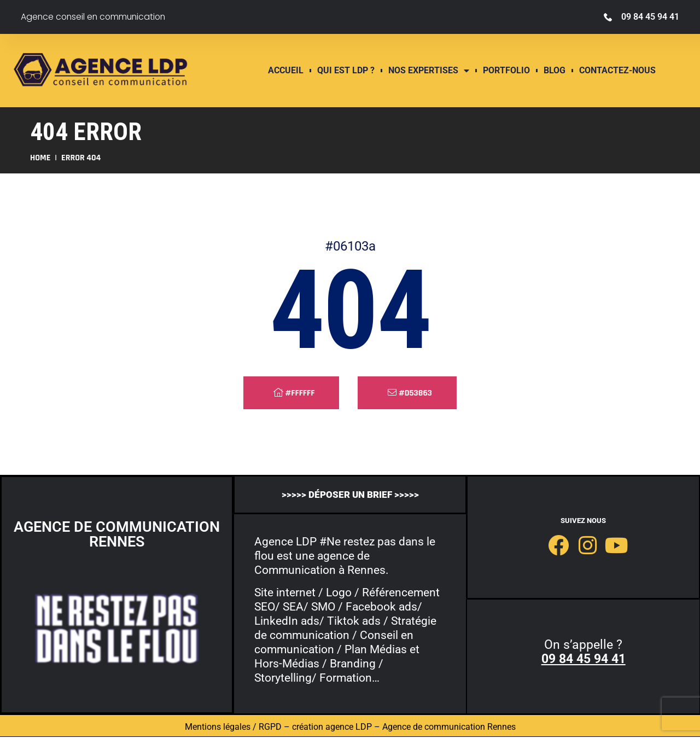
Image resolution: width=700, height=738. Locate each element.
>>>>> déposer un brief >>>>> (350, 494)
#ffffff (294, 393)
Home (40, 158)
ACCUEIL (286, 71)
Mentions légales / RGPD (233, 728)
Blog (555, 71)
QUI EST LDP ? (346, 71)
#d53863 (410, 393)
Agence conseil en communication (95, 17)
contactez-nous (617, 71)
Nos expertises (429, 71)
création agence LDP (332, 728)
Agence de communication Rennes (449, 728)
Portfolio (506, 71)
